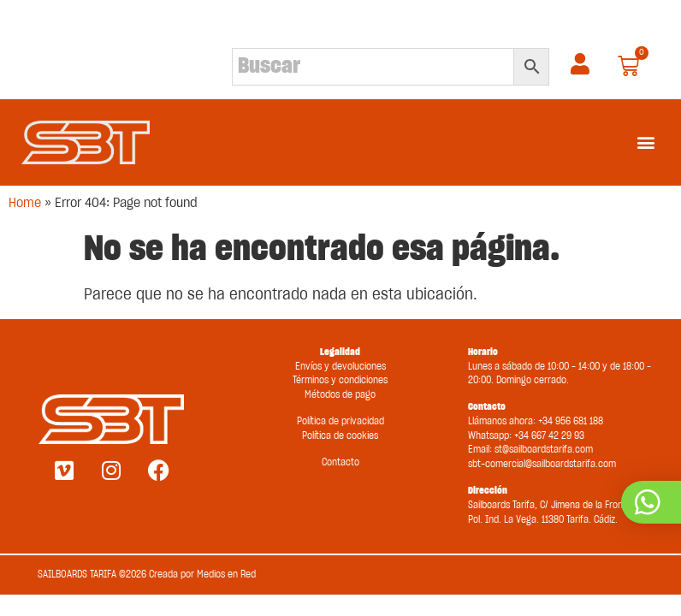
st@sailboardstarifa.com (544, 450)
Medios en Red (226, 575)
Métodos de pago (340, 395)
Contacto (340, 462)
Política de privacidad (340, 421)
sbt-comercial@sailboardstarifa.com (542, 464)
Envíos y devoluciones (340, 367)
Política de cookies (340, 436)
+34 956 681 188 (571, 421)
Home (25, 203)
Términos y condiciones (340, 380)
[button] (645, 142)
